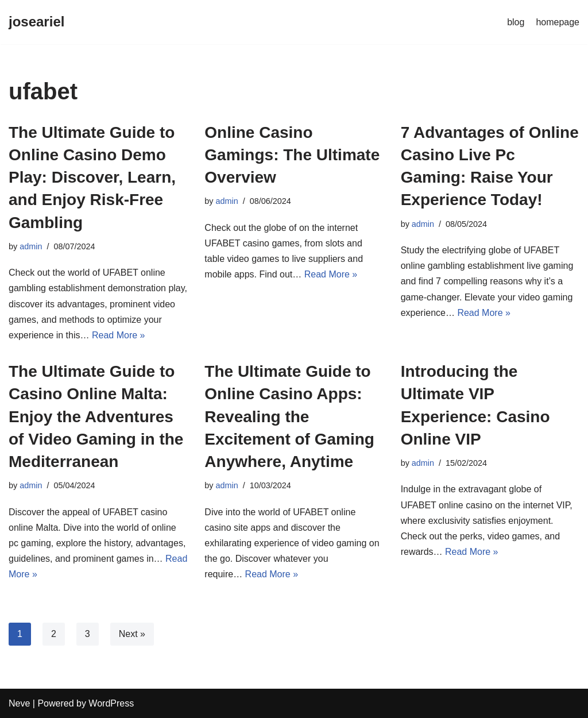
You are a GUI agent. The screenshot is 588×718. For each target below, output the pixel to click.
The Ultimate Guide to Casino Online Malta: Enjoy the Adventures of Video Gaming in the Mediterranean (96, 416)
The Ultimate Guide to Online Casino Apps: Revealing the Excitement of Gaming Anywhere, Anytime (289, 416)
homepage (558, 22)
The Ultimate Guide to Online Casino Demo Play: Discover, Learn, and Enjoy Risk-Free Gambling (92, 177)
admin (31, 246)
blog (516, 22)
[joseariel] (36, 22)
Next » (132, 634)
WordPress (111, 703)
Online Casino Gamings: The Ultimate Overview (292, 155)
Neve (19, 703)
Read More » (119, 335)
